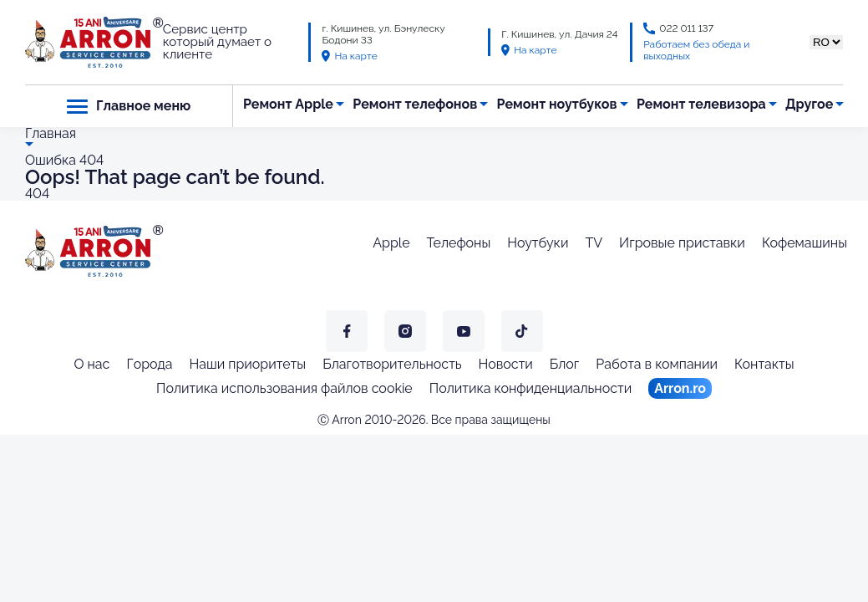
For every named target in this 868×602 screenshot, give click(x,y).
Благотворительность (392, 364)
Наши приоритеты (248, 364)
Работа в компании (657, 364)
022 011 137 (686, 28)
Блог (565, 364)
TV (594, 243)
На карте (349, 56)
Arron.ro (680, 388)
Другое (809, 104)
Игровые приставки (682, 243)
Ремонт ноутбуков (557, 104)
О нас (91, 364)
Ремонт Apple (288, 104)
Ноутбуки (538, 243)
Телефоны (459, 243)
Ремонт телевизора (701, 104)
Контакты (764, 364)
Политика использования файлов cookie (284, 388)
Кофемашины (805, 243)
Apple (391, 243)
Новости (506, 364)
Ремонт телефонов (415, 104)
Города (149, 364)
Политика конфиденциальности (530, 388)
